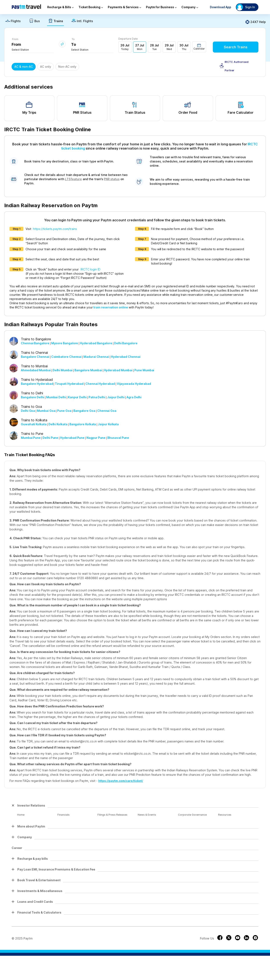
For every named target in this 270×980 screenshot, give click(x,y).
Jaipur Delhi (116, 397)
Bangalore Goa (84, 411)
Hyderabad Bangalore (96, 343)
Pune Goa (64, 411)
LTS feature (73, 179)
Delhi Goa (28, 411)
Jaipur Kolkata (108, 424)
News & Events (146, 815)
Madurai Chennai (96, 357)
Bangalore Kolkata (83, 424)
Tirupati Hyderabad (69, 384)
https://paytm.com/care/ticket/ (121, 781)
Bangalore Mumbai (88, 370)
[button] (199, 47)
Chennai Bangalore (35, 343)
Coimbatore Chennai (67, 357)
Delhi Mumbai (63, 370)
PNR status (112, 179)
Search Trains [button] (236, 47)
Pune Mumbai (144, 370)
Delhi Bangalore (126, 343)
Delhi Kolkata (58, 424)
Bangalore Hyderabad (37, 384)
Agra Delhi (134, 397)
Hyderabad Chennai (126, 357)
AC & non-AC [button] (24, 67)
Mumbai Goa (46, 411)
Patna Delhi (97, 397)
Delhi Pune (50, 438)
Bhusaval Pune (118, 438)
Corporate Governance (192, 815)
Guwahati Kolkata (34, 424)
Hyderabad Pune (72, 438)
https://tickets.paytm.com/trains (55, 229)
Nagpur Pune (96, 438)
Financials (63, 815)
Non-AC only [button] (67, 67)
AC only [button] (46, 67)
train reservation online (111, 307)
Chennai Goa (107, 411)
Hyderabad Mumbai (118, 370)
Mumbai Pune (31, 438)
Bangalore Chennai (35, 357)
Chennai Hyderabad (100, 384)
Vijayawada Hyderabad (134, 384)
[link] (13, 22)
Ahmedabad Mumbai (36, 370)
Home (21, 815)
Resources (224, 815)
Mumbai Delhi (56, 397)
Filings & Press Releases (112, 815)
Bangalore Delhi (33, 397)
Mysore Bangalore (65, 343)
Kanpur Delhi (77, 397)
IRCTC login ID (90, 269)
